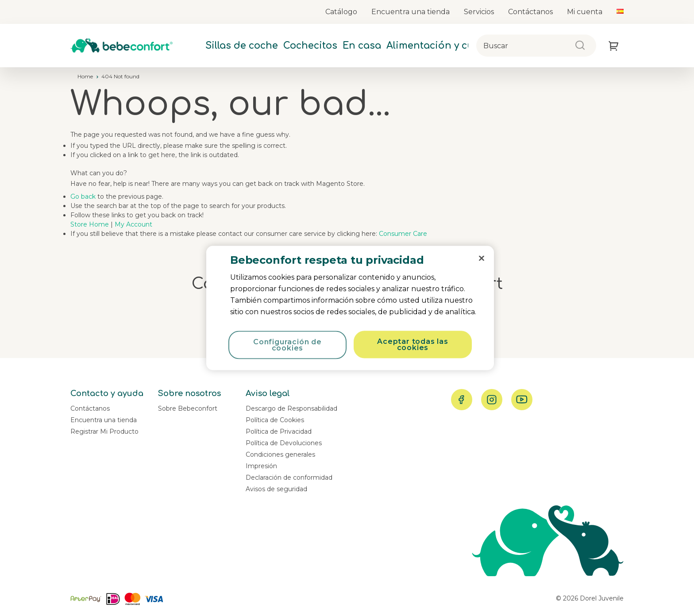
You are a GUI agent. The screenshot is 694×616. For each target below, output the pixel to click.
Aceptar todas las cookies (413, 345)
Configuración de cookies (287, 345)
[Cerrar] (482, 258)
